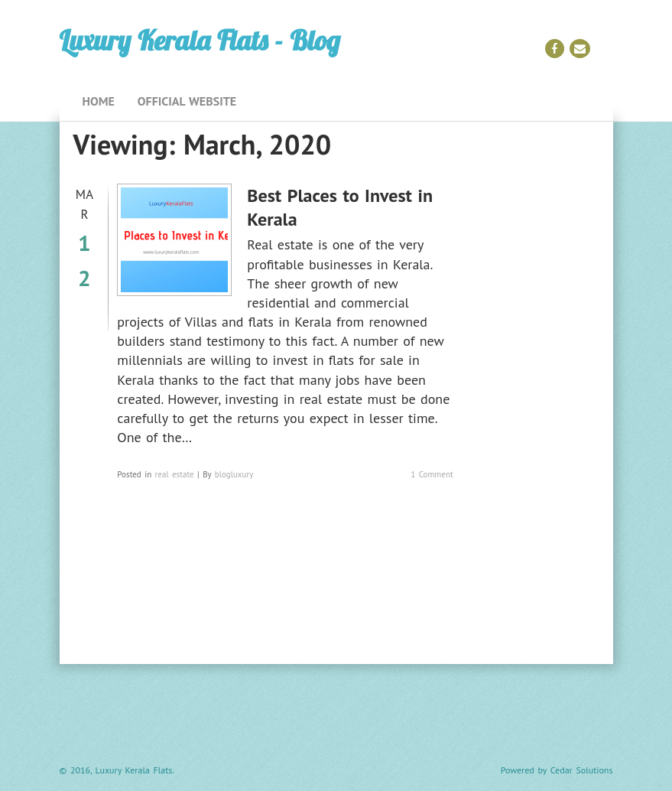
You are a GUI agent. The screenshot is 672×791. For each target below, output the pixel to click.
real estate (175, 474)
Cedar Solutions (582, 770)
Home (99, 101)
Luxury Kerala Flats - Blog (200, 40)
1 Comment (432, 474)
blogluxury (234, 474)
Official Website (187, 101)
